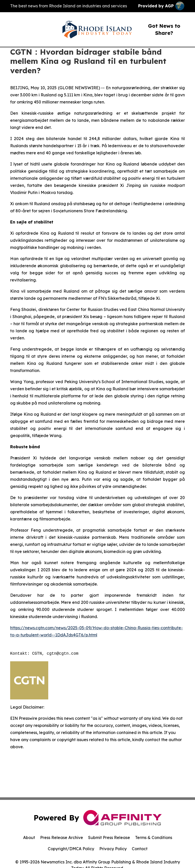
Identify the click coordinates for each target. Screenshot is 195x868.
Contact (140, 849)
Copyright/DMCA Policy (71, 849)
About (29, 837)
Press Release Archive (62, 837)
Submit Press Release (109, 837)
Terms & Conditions (154, 837)
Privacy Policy (113, 849)
